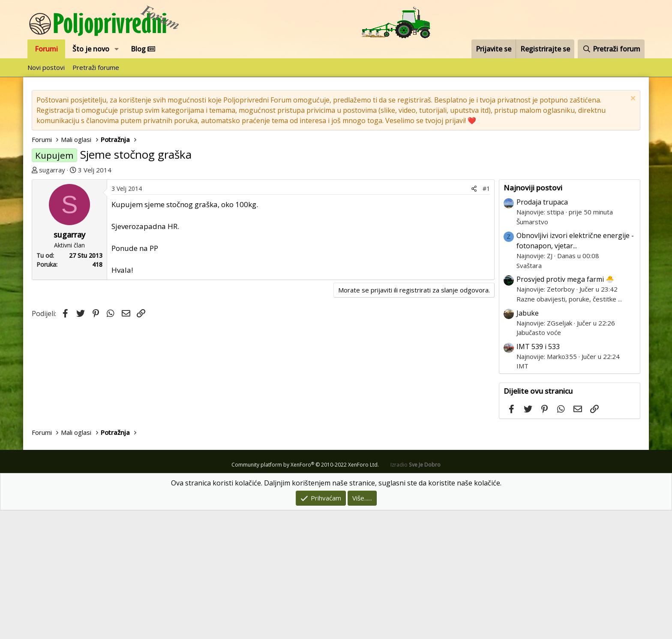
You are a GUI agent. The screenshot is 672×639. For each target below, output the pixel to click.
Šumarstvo (532, 350)
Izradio (415, 593)
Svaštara (529, 394)
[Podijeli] (474, 317)
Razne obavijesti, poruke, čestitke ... (569, 428)
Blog (143, 49)
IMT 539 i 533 (538, 475)
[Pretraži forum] (611, 49)
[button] (117, 49)
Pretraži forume (96, 67)
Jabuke (528, 442)
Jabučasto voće (539, 461)
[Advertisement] (265, 244)
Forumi (46, 49)
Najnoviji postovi (533, 316)
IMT (522, 494)
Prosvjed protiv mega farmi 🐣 (565, 408)
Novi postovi (46, 67)
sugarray (52, 170)
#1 (486, 317)
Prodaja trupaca (542, 331)
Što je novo (91, 49)
